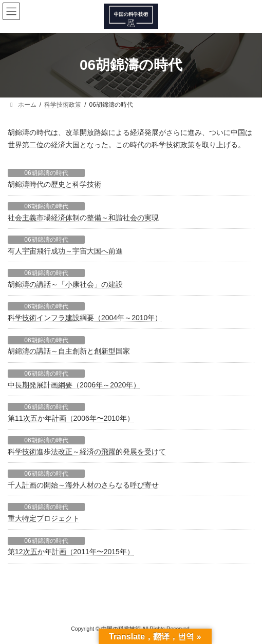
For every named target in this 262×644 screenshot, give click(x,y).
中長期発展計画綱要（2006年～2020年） (74, 385)
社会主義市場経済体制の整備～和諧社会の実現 (83, 218)
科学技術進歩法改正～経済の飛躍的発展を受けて (87, 452)
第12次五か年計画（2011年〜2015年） (71, 552)
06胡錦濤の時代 (46, 173)
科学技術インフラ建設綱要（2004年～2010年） (85, 318)
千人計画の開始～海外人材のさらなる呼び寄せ (83, 485)
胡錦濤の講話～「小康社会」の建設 (65, 284)
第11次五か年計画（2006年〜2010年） (71, 418)
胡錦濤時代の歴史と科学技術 (54, 184)
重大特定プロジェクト (44, 518)
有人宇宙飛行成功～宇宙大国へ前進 (65, 251)
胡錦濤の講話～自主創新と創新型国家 (69, 351)
